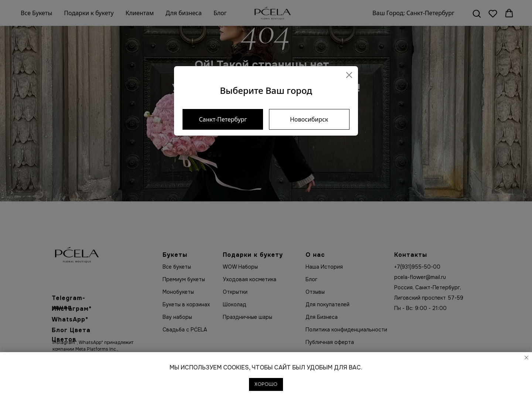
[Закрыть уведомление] (526, 358)
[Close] (349, 75)
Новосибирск (309, 119)
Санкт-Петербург (223, 119)
